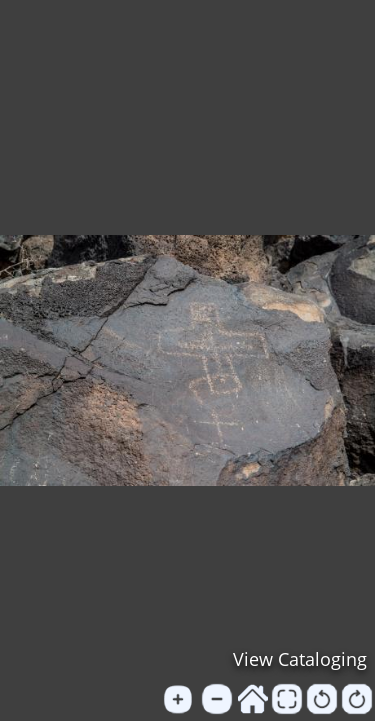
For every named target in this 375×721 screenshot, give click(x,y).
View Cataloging (300, 659)
